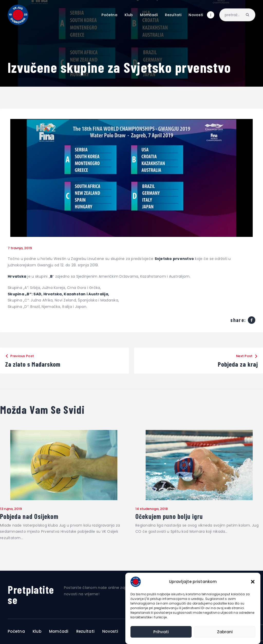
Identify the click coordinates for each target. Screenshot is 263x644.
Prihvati (161, 632)
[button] (253, 582)
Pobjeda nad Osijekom (29, 516)
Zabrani (225, 632)
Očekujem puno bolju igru (169, 516)
